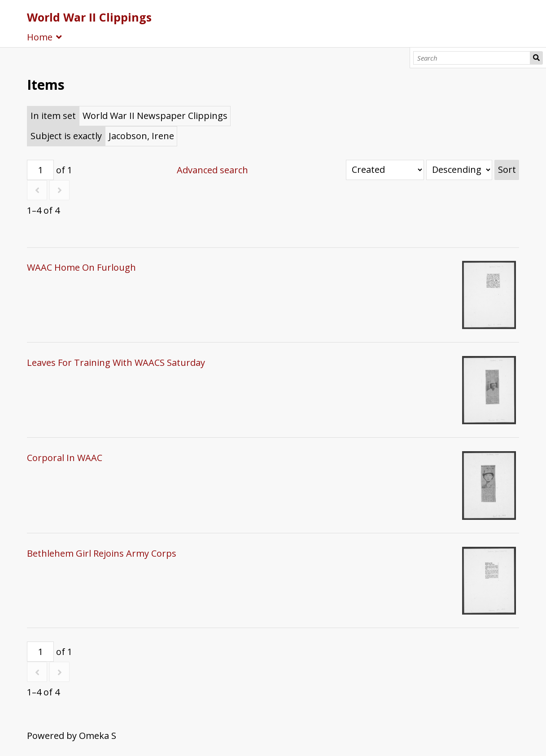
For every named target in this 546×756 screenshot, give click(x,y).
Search (536, 58)
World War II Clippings (89, 17)
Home (40, 37)
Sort (507, 169)
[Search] (472, 58)
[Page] (40, 170)
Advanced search (212, 170)
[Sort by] (385, 170)
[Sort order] (459, 170)
